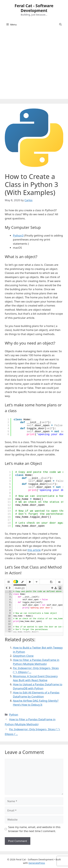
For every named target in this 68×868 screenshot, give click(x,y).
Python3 (18, 235)
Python (14, 715)
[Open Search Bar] (60, 24)
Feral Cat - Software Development (34, 8)
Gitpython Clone (23, 656)
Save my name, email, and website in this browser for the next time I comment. (34, 829)
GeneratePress (37, 863)
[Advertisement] (34, 65)
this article (34, 550)
